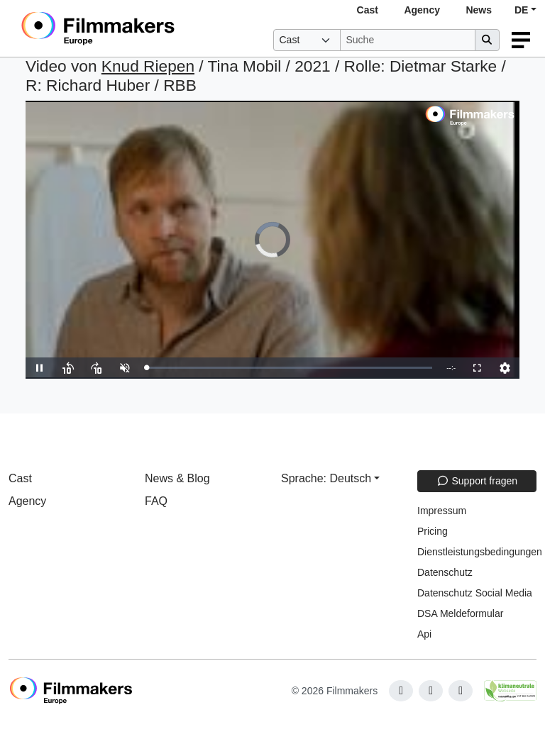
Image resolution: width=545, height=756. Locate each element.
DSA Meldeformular (460, 613)
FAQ (156, 501)
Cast (368, 10)
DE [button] (521, 10)
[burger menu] (521, 40)
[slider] (289, 368)
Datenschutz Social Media (475, 593)
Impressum (442, 511)
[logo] (133, 28)
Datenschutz (445, 572)
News (479, 10)
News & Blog (177, 478)
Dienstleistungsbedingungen (480, 552)
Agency (422, 10)
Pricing (433, 531)
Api (424, 634)
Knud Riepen (148, 66)
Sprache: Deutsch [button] (326, 478)
